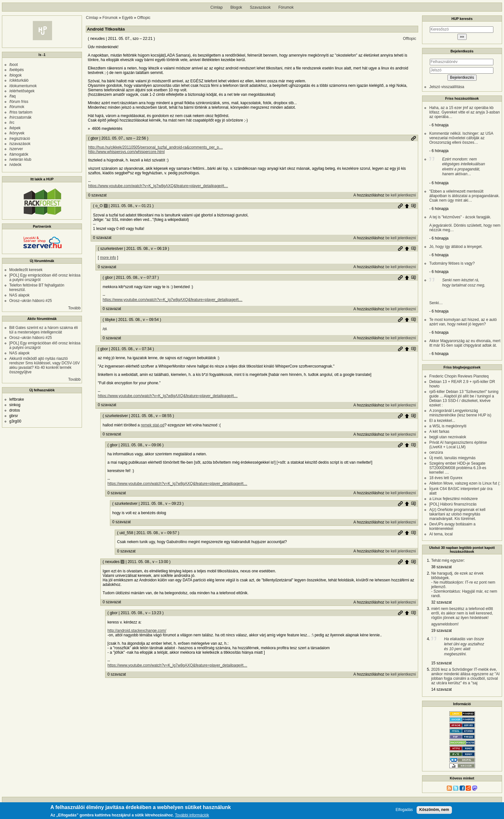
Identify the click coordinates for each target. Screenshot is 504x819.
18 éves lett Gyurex (446, 478)
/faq (13, 96)
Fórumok (286, 7)
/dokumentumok (23, 86)
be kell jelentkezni (401, 195)
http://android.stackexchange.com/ (137, 631)
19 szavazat (441, 631)
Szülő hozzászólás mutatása (413, 206)
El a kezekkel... (442, 421)
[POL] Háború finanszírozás (453, 504)
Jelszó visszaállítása (447, 87)
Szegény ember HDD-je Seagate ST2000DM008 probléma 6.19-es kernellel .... (458, 468)
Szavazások (260, 7)
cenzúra (436, 452)
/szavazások (20, 144)
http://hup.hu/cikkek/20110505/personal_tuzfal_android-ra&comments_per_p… (155, 147)
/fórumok (17, 107)
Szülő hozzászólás (407, 206)
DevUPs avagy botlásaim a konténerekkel (452, 526)
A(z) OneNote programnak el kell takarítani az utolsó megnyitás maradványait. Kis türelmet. (457, 514)
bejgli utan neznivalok (448, 437)
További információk (192, 816)
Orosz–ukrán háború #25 (31, 301)
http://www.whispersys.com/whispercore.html (126, 152)
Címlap (217, 7)
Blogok (236, 7)
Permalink (413, 138)
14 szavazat (441, 689)
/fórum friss (19, 102)
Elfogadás (404, 810)
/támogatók (19, 154)
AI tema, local (441, 534)
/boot (14, 65)
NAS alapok (19, 295)
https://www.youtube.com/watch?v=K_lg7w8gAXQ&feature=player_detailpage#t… (158, 186)
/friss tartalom (21, 112)
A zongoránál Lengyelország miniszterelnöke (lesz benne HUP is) (460, 413)
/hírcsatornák (20, 117)
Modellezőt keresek (26, 270)
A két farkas (439, 432)
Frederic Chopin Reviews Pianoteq (459, 376)
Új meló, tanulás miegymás (452, 458)
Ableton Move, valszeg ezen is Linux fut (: (465, 483)
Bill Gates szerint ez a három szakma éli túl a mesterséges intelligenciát (44, 330)
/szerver (16, 149)
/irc (12, 123)
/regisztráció (20, 139)
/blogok (16, 75)
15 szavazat (441, 663)
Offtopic (144, 18)
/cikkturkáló (19, 80)
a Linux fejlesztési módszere (453, 499)
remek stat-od (153, 425)
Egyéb (127, 18)
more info (108, 258)
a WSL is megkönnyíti (448, 426)
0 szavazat (97, 195)
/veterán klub (20, 159)
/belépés (17, 70)
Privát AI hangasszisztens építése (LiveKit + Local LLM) (458, 445)
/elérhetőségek (22, 91)
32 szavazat (441, 602)
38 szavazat (441, 567)
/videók (15, 165)
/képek (15, 128)
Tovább (74, 308)
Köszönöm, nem (434, 810)
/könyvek (17, 133)
